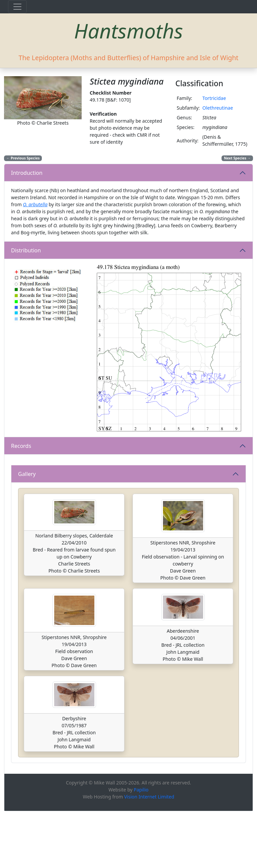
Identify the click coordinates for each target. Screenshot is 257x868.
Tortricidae (214, 98)
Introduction (27, 173)
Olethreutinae (218, 108)
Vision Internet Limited (149, 853)
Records (21, 446)
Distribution (26, 250)
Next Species (237, 158)
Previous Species (23, 158)
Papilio (141, 846)
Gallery (27, 530)
